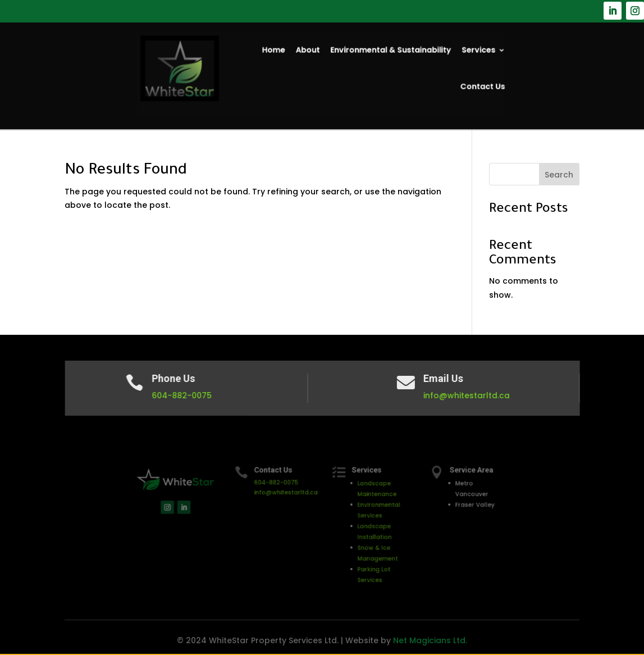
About (310, 53)
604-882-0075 (185, 395)
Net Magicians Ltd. (430, 640)
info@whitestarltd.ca (465, 395)
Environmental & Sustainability (383, 53)
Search (559, 175)
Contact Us (465, 85)
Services (461, 53)
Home (279, 53)
